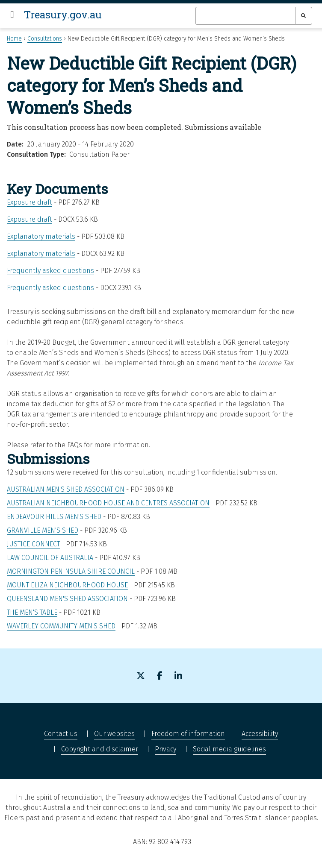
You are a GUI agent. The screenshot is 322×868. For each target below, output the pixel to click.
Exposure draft (30, 202)
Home (14, 39)
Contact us (61, 734)
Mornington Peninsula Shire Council (71, 571)
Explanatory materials (41, 236)
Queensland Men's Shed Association (67, 599)
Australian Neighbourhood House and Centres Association (108, 503)
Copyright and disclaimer (100, 749)
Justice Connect (33, 544)
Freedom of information (188, 734)
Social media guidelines (229, 749)
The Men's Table (32, 612)
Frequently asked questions (50, 271)
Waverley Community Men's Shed (61, 626)
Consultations (45, 39)
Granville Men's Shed (43, 530)
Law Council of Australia (50, 558)
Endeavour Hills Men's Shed (54, 517)
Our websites (114, 734)
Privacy (165, 749)
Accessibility (260, 734)
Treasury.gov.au (63, 15)
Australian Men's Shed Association (66, 489)
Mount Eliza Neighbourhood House (67, 585)
